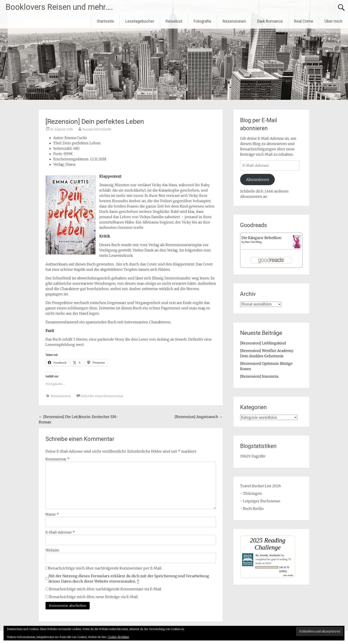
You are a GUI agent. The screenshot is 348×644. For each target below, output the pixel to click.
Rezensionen (234, 21)
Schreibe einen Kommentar (102, 396)
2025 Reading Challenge (268, 544)
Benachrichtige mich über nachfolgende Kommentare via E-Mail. (106, 589)
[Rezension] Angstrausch (199, 417)
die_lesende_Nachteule (268, 555)
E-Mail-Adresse (60, 532)
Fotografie (202, 21)
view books (288, 575)
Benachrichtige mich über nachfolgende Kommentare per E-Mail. (104, 568)
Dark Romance (270, 21)
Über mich (333, 21)
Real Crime (304, 21)
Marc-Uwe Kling (253, 242)
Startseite (105, 21)
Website (52, 550)
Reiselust (174, 21)
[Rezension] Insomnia (259, 376)
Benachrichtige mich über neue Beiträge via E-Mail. (94, 597)
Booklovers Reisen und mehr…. (59, 7)
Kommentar (57, 459)
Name (52, 514)
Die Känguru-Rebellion (261, 238)
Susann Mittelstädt (97, 129)
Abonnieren (257, 180)
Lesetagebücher (140, 21)
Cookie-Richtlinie (118, 637)
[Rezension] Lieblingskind (263, 343)
